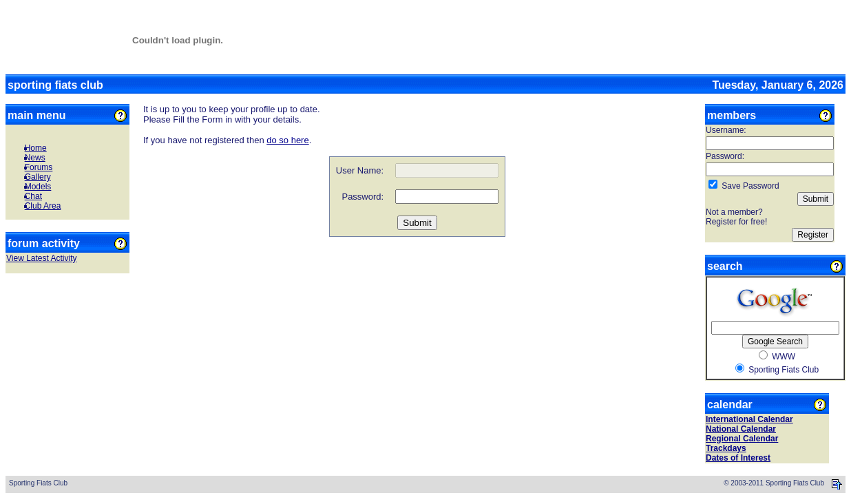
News (35, 158)
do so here (287, 140)
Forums (39, 167)
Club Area (43, 206)
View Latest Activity (42, 258)
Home (36, 148)
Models (38, 187)
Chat (33, 196)
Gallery (38, 177)
